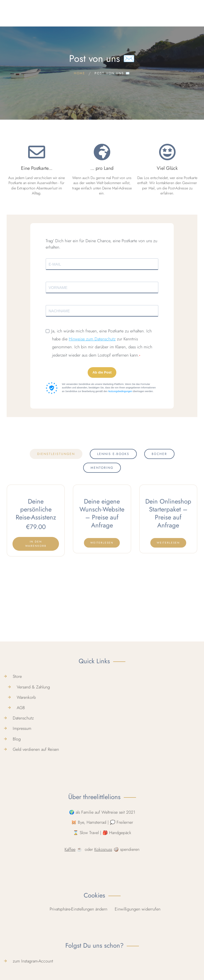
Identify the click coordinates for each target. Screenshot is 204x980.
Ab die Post (102, 372)
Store (17, 796)
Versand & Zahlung (33, 807)
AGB (21, 828)
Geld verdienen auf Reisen (36, 869)
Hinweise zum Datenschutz (92, 339)
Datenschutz (23, 838)
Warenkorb (26, 817)
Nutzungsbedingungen (120, 391)
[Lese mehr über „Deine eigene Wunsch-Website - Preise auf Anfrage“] (102, 543)
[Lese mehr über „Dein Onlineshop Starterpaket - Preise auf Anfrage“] (168, 543)
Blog (17, 859)
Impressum (22, 848)
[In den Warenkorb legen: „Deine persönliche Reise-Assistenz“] (36, 544)
